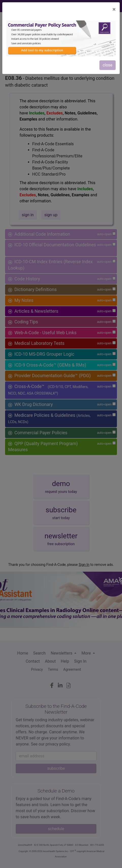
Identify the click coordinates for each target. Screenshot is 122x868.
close (108, 65)
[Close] (114, 9)
